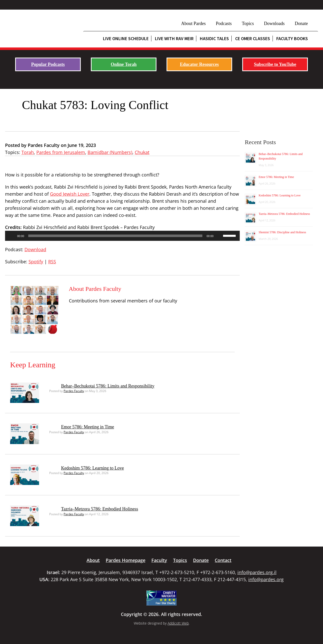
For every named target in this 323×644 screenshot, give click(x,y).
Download (35, 249)
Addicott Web (178, 623)
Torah (28, 152)
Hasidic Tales (214, 38)
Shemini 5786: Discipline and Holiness (282, 232)
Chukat (142, 152)
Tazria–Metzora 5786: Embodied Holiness (100, 509)
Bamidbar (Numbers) (110, 152)
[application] (122, 236)
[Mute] (219, 236)
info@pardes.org (266, 579)
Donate (301, 23)
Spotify (36, 262)
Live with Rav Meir (174, 38)
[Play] (12, 236)
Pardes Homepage (126, 560)
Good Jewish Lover (70, 194)
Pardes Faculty (74, 391)
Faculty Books (292, 38)
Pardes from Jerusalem (61, 152)
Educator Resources (199, 64)
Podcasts (224, 23)
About (93, 560)
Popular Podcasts (48, 64)
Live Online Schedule (126, 38)
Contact (223, 560)
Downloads (274, 23)
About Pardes (194, 23)
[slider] (115, 236)
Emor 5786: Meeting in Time (88, 427)
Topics (248, 23)
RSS (52, 262)
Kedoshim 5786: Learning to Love (92, 468)
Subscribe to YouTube (275, 64)
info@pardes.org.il (257, 572)
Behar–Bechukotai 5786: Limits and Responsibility (108, 386)
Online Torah (124, 64)
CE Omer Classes (253, 38)
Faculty (159, 560)
